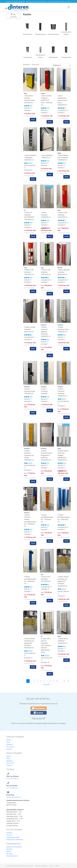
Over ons (9, 835)
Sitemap (57, 866)
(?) (31, 108)
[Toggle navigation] (69, 7)
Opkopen (9, 833)
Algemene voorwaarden (14, 847)
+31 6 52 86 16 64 (12, 788)
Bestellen (9, 849)
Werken (9, 740)
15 (64, 681)
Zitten (8, 742)
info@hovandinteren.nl (14, 797)
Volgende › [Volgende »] (47, 685)
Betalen (9, 851)
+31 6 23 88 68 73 (12, 779)
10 (57, 681)
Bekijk (33, 120)
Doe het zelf (10, 747)
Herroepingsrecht (12, 856)
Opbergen (10, 744)
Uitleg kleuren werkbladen (15, 840)
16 (68, 681)
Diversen (9, 749)
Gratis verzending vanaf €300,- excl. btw (60, 2)
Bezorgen (9, 854)
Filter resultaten (13, 16)
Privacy (51, 866)
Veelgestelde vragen (13, 837)
